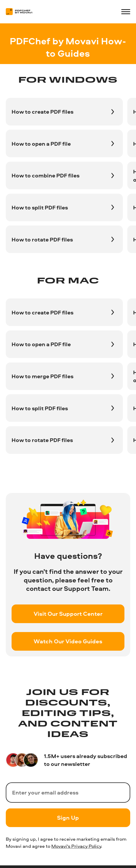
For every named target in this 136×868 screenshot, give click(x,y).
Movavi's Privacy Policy (76, 846)
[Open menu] (126, 12)
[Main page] (22, 12)
